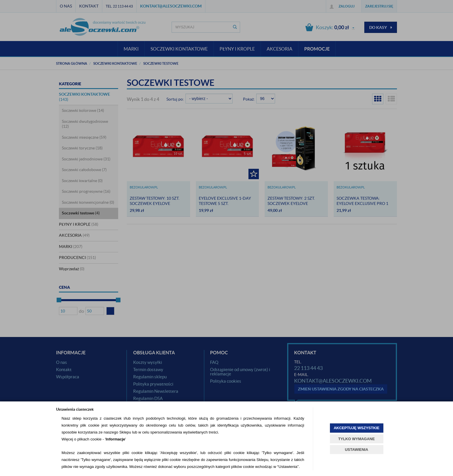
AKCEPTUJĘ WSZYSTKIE (357, 428)
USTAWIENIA (357, 450)
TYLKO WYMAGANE (357, 439)
